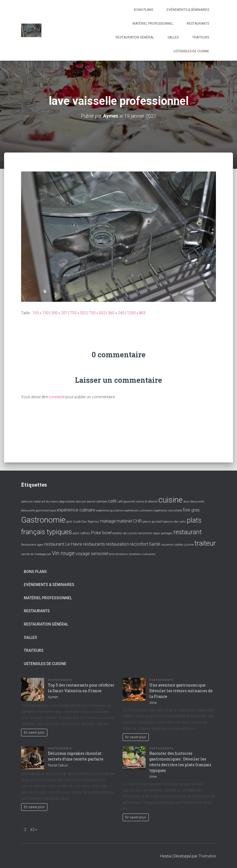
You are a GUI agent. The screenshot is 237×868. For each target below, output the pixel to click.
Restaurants (198, 24)
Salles (173, 37)
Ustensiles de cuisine (191, 51)
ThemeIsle (207, 856)
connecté (57, 397)
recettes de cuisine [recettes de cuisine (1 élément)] (125, 533)
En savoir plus (34, 732)
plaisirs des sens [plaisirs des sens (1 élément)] (175, 521)
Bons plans (144, 10)
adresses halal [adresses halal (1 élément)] (31, 502)
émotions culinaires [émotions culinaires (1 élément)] (142, 554)
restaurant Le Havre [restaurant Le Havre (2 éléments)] (63, 544)
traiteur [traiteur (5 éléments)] (205, 543)
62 (32, 829)
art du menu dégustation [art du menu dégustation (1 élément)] (58, 502)
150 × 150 (40, 313)
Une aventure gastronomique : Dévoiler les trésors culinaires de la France (181, 690)
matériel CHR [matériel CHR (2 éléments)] (129, 521)
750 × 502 (78, 313)
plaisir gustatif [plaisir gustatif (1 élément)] (153, 521)
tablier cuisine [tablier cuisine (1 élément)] (184, 544)
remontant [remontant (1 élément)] (145, 533)
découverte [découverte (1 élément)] (197, 502)
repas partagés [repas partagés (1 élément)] (163, 533)
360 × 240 (116, 313)
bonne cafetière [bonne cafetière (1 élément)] (97, 502)
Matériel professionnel (153, 24)
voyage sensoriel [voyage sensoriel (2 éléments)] (92, 554)
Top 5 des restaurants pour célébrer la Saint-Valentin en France (81, 688)
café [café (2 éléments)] (112, 501)
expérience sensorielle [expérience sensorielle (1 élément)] (168, 510)
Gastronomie (60, 748)
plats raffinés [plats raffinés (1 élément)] (82, 533)
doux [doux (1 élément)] (187, 502)
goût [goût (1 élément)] (69, 521)
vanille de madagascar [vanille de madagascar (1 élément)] (36, 554)
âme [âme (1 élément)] (112, 554)
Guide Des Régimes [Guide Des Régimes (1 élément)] (86, 521)
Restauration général (135, 37)
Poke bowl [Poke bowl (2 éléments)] (101, 533)
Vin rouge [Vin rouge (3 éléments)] (63, 553)
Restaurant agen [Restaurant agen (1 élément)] (32, 544)
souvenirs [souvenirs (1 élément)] (167, 544)
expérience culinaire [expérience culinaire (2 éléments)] (76, 510)
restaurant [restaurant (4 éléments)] (188, 532)
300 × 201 (59, 313)
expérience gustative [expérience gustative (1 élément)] (109, 510)
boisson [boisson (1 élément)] (81, 502)
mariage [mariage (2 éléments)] (108, 521)
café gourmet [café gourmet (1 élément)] (126, 502)
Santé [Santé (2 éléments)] (154, 544)
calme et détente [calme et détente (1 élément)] (147, 502)
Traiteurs (201, 37)
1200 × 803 (136, 313)
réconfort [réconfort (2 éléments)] (139, 544)
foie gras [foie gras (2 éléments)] (191, 510)
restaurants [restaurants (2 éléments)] (94, 544)
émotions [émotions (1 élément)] (122, 554)
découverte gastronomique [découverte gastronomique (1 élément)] (39, 510)
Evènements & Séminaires (188, 10)
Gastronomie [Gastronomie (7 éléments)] (43, 520)
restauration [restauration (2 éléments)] (117, 544)
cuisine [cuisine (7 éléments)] (171, 500)
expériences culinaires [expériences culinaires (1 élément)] (138, 510)
